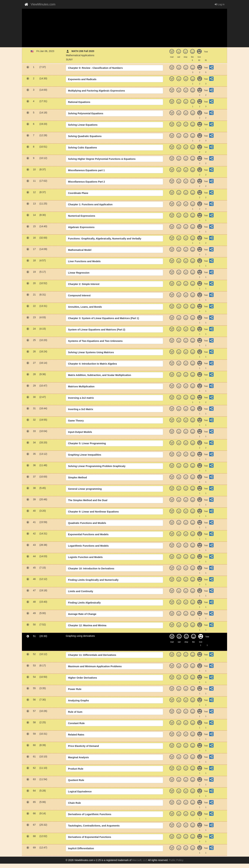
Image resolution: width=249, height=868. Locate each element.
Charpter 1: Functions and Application (90, 204)
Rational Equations (79, 102)
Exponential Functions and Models (88, 534)
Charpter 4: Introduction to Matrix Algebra (92, 364)
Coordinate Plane (78, 193)
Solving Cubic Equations (83, 148)
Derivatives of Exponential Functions (90, 837)
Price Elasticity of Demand (83, 746)
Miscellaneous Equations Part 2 (86, 182)
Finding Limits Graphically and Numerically (93, 580)
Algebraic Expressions (81, 227)
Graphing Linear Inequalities (85, 455)
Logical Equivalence (80, 792)
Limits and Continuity (81, 591)
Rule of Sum (75, 712)
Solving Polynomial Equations (86, 113)
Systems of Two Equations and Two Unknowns (95, 341)
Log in (220, 4)
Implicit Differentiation (81, 848)
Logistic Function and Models (85, 557)
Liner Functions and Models (84, 261)
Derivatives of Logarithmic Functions (90, 814)
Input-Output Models (80, 432)
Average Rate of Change (82, 614)
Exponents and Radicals (82, 79)
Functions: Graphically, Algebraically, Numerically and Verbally (105, 239)
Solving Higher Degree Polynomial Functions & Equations (102, 159)
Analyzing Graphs (78, 700)
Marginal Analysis (78, 757)
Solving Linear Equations (83, 125)
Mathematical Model (80, 250)
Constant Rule (76, 723)
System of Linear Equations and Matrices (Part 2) (97, 330)
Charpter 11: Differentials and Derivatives (92, 655)
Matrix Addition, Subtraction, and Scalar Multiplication (100, 375)
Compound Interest (79, 295)
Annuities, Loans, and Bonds (85, 307)
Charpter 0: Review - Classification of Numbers (95, 68)
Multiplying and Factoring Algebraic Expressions (97, 91)
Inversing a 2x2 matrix (81, 398)
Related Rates (76, 735)
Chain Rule (74, 803)
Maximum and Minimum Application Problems (95, 666)
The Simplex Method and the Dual (88, 500)
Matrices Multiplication (81, 386)
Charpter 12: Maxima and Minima (87, 625)
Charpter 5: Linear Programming (87, 443)
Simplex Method (77, 477)
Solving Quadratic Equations (85, 136)
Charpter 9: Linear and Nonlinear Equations (93, 512)
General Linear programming (85, 489)
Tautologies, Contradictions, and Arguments (94, 826)
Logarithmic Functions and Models (88, 546)
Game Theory (76, 421)
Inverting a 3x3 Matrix (81, 409)
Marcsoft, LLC (140, 860)
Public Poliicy (176, 860)
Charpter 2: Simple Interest (84, 284)
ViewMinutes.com (43, 4)
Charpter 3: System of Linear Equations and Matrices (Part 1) (104, 318)
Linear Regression (79, 273)
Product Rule (76, 769)
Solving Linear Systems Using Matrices (91, 352)
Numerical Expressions (82, 216)
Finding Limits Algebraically (84, 603)
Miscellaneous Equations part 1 (86, 170)
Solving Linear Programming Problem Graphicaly (97, 466)
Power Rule (75, 689)
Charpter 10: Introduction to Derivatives (91, 569)
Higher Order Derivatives (83, 678)
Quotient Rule (76, 780)
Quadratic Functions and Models (87, 523)
